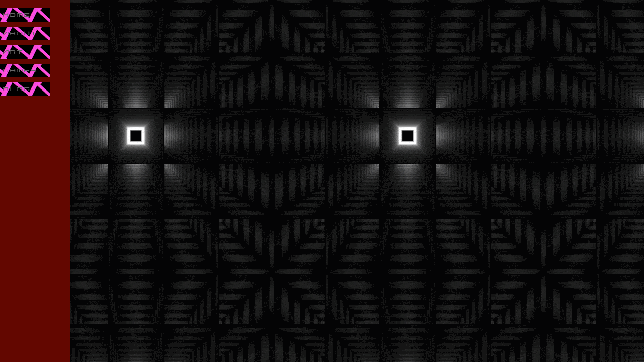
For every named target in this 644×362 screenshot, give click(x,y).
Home (17, 15)
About (20, 33)
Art (13, 52)
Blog (17, 89)
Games (20, 71)
